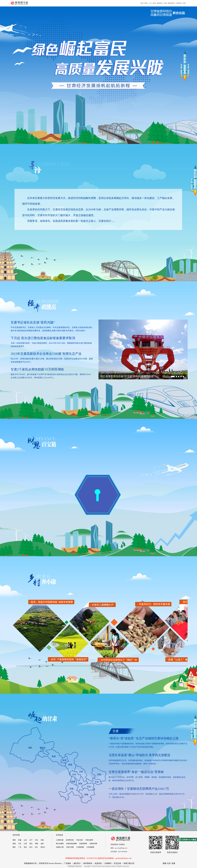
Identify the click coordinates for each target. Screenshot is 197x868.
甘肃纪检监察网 (71, 844)
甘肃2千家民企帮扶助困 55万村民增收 (37, 369)
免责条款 (98, 863)
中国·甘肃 (79, 840)
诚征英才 (77, 863)
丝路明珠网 (83, 844)
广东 (20, 847)
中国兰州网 (70, 847)
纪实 (169, 863)
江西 (25, 844)
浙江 (37, 847)
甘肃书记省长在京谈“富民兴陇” (33, 322)
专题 (184, 3)
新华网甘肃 (70, 840)
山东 (25, 840)
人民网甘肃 (60, 840)
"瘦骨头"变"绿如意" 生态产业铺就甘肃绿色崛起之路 (144, 738)
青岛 (25, 847)
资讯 (142, 3)
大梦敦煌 (178, 3)
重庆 (14, 847)
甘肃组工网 (60, 847)
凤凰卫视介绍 (129, 863)
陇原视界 (171, 3)
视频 (164, 863)
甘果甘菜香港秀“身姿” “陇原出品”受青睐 (136, 772)
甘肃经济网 (93, 844)
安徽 (20, 840)
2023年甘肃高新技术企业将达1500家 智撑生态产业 (46, 354)
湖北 (31, 844)
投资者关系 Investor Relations (50, 863)
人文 (150, 3)
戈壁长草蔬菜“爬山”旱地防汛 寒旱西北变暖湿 (139, 755)
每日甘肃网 (60, 844)
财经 (146, 3)
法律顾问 (108, 863)
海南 (14, 844)
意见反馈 (117, 863)
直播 (173, 863)
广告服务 (67, 863)
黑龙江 (43, 847)
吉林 (42, 844)
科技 (166, 3)
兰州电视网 (90, 847)
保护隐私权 (88, 863)
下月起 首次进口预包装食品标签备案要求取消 (43, 338)
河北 (37, 840)
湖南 (37, 844)
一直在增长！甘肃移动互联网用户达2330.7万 (139, 789)
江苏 (20, 844)
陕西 (14, 840)
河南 (42, 840)
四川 (31, 847)
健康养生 (160, 3)
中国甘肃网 (89, 840)
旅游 (154, 3)
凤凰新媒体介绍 (30, 863)
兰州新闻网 (80, 847)
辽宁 (31, 840)
